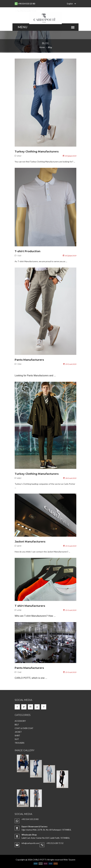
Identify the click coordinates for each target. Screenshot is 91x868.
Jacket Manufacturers (30, 542)
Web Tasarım (69, 860)
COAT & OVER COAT (24, 728)
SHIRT (17, 736)
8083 (18, 478)
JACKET (18, 732)
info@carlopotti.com (30, 843)
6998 (18, 610)
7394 (18, 364)
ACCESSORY (20, 721)
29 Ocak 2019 (70, 364)
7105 (18, 256)
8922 (18, 156)
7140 (18, 672)
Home (42, 47)
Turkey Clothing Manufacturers (37, 152)
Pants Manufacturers (29, 360)
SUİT (17, 739)
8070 (18, 546)
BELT (17, 725)
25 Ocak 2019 (70, 546)
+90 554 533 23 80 (30, 819)
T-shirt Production (28, 251)
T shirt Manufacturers (30, 606)
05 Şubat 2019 (70, 156)
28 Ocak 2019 (70, 478)
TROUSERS (20, 743)
